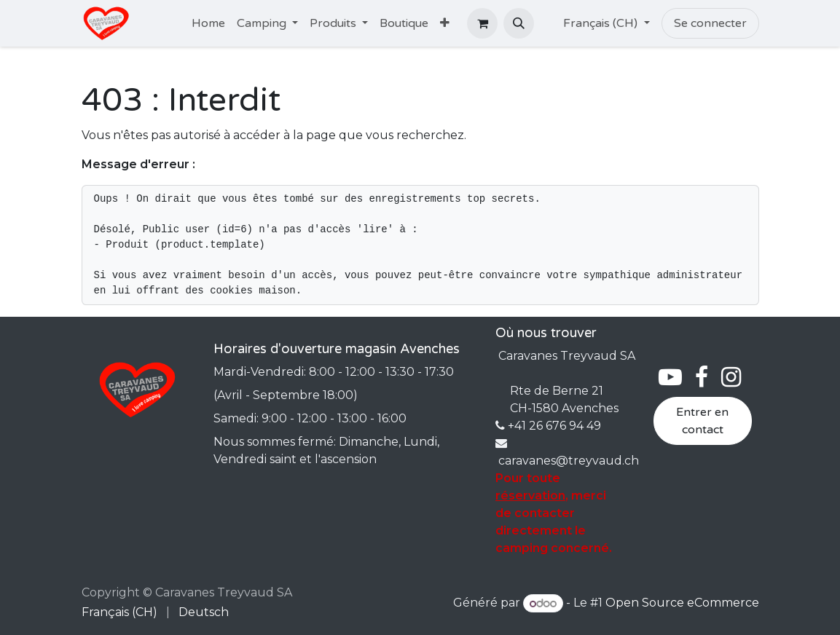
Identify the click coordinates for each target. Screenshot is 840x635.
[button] (519, 23)
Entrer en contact (702, 421)
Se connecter (710, 23)
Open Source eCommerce (682, 603)
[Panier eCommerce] (482, 23)
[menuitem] (208, 23)
